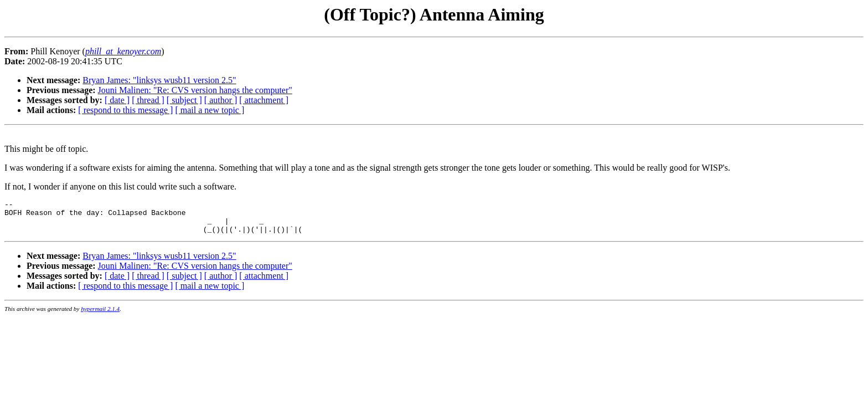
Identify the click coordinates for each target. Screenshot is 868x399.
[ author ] (221, 100)
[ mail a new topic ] (210, 110)
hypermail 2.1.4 (100, 315)
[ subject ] (184, 100)
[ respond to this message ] (125, 110)
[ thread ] (148, 100)
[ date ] (117, 100)
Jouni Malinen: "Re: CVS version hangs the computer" (195, 90)
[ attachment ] (264, 100)
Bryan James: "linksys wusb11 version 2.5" (159, 80)
